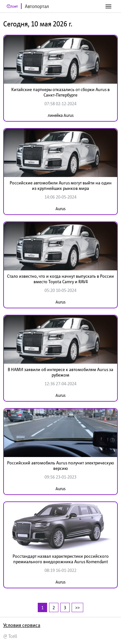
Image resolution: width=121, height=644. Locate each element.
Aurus (60, 209)
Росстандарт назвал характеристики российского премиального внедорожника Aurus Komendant (61, 559)
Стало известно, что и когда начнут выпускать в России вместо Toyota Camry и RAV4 (60, 279)
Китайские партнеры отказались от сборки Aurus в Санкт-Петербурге (60, 92)
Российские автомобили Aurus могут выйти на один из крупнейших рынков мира (61, 186)
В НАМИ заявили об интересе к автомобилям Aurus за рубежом (60, 372)
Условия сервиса (22, 625)
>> (77, 607)
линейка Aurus (61, 115)
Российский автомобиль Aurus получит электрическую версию (60, 466)
